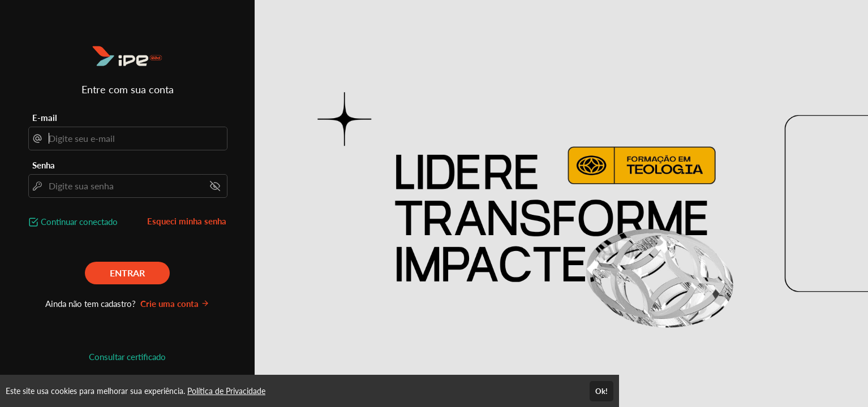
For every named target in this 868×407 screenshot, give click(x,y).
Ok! (601, 391)
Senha (44, 165)
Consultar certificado (127, 357)
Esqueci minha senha (187, 221)
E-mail (45, 118)
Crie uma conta (175, 304)
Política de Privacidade (226, 391)
